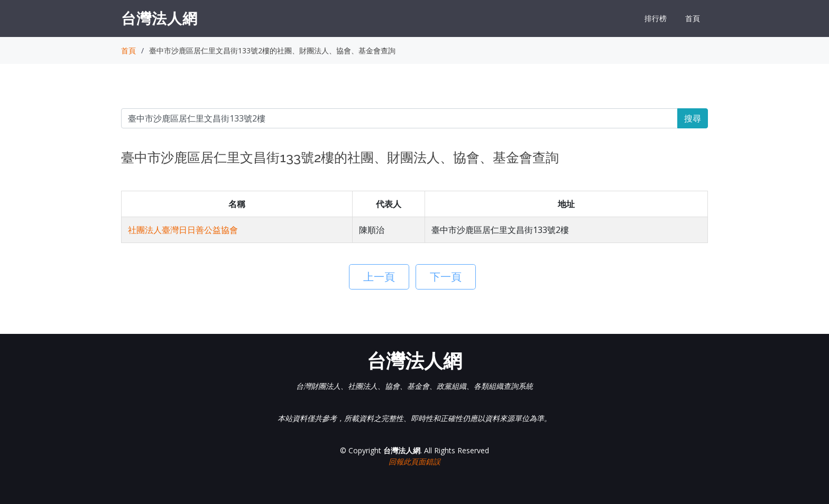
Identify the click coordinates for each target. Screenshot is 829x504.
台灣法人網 (159, 18)
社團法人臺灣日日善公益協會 (183, 230)
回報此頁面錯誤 (414, 461)
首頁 (693, 18)
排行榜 (656, 18)
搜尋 (693, 118)
